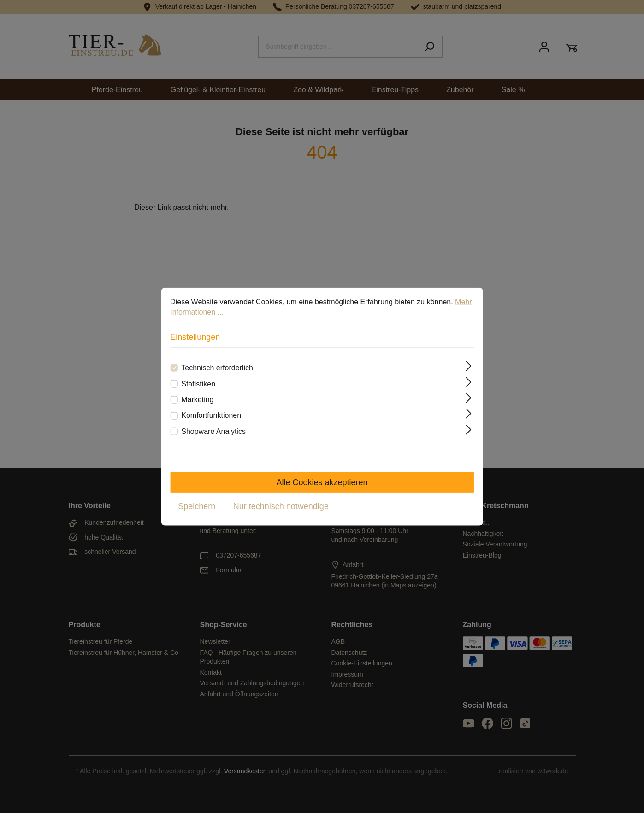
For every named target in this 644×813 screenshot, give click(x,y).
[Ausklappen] (469, 366)
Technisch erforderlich (217, 368)
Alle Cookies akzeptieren (322, 482)
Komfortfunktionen (211, 415)
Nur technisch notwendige (281, 506)
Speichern (197, 506)
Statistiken (198, 383)
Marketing (197, 400)
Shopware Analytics (213, 431)
